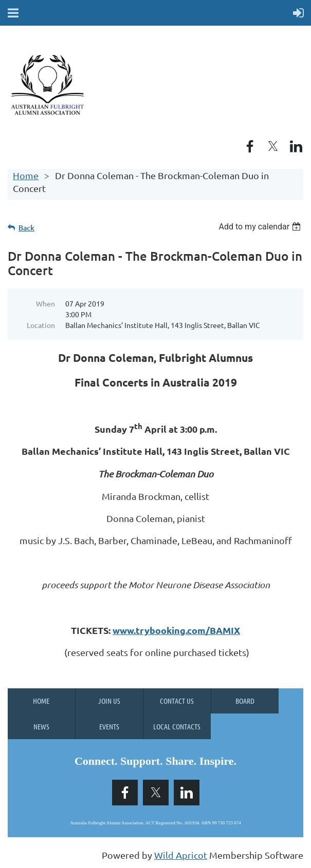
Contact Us (177, 701)
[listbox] (261, 227)
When (45, 303)
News (41, 726)
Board (245, 701)
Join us (109, 701)
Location (41, 325)
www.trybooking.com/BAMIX (176, 630)
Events (109, 726)
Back (26, 228)
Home (26, 175)
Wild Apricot (181, 855)
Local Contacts (177, 726)
